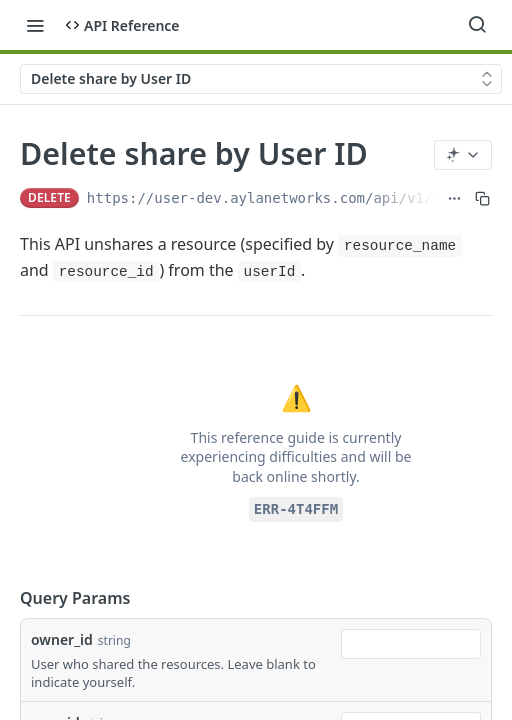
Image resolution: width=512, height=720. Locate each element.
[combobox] (411, 644)
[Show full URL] (454, 198)
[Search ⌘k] (477, 25)
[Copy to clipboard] (482, 198)
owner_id (62, 639)
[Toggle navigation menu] (35, 25)
